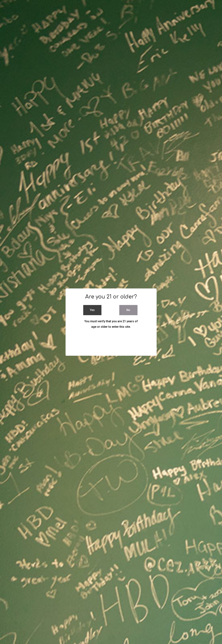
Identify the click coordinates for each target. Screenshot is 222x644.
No (128, 310)
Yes (92, 310)
